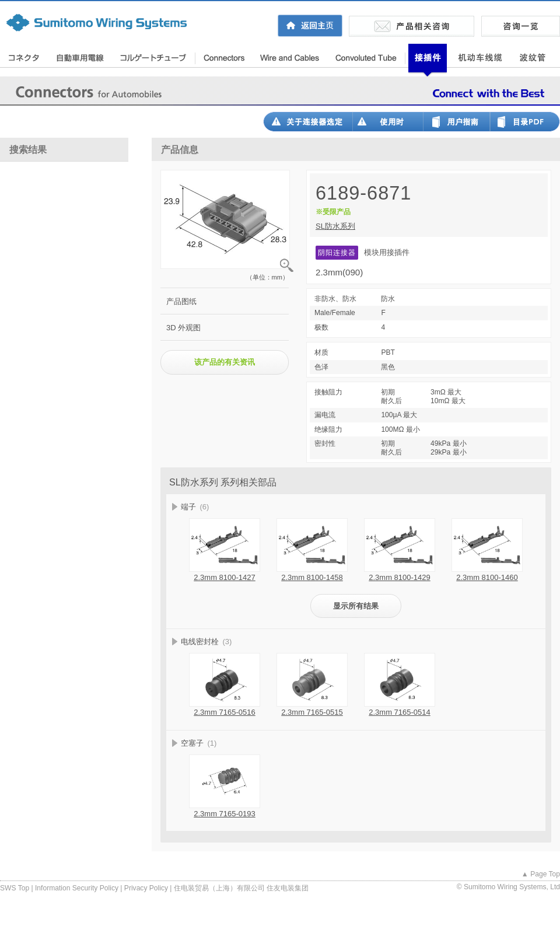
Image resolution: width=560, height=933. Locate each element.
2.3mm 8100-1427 (225, 577)
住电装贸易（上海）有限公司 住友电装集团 (241, 888)
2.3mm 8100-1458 (312, 577)
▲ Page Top (541, 874)
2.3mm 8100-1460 (487, 577)
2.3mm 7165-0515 (312, 712)
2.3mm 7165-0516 (225, 712)
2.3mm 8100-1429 (400, 577)
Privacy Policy (146, 888)
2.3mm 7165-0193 (225, 814)
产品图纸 (181, 301)
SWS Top (15, 888)
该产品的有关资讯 (225, 362)
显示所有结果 (356, 606)
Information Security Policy (77, 888)
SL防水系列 (335, 226)
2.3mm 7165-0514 (400, 712)
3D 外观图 (183, 328)
